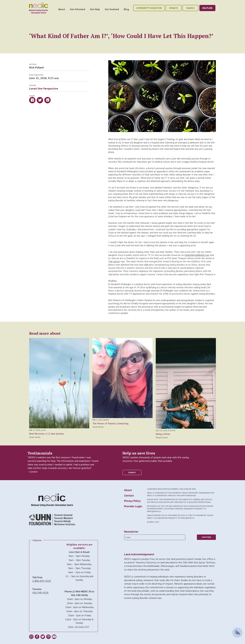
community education (149, 8)
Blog (126, 9)
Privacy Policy (132, 501)
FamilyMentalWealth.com (197, 255)
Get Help (95, 9)
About (62, 9)
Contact (129, 495)
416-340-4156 (40, 592)
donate (174, 8)
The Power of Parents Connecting (110, 423)
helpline (207, 8)
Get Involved (112, 9)
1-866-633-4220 (42, 581)
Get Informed (77, 9)
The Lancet (114, 261)
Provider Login (133, 506)
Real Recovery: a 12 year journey (46, 434)
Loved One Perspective (44, 89)
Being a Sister (163, 434)
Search (190, 8)
